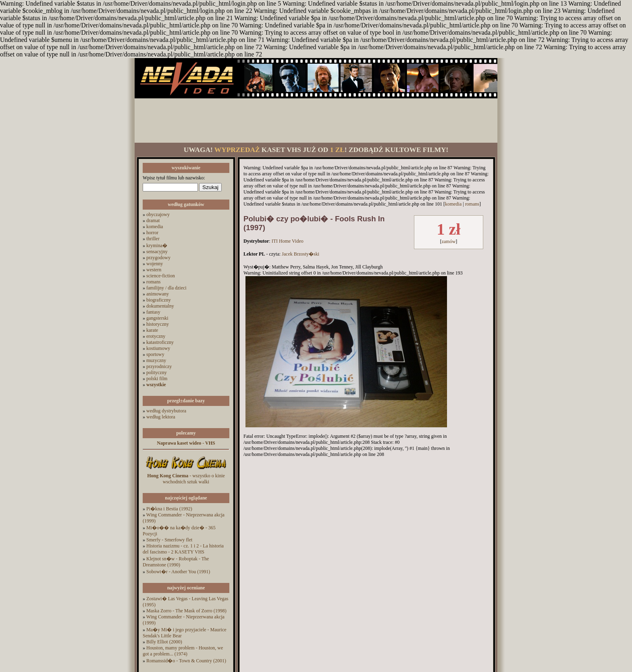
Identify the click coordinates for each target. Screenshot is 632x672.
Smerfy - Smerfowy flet (169, 540)
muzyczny (156, 360)
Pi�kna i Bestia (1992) (169, 509)
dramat (153, 221)
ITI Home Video (288, 241)
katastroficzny (160, 342)
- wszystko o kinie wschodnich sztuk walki (186, 479)
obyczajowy (158, 214)
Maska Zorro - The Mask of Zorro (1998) (186, 611)
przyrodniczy (159, 366)
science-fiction (161, 276)
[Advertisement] (316, 121)
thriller (153, 239)
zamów (449, 241)
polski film (157, 379)
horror (152, 233)
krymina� (157, 245)
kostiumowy (158, 348)
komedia (155, 227)
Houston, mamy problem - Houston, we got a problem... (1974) (183, 651)
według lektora (161, 417)
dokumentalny (160, 306)
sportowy (155, 354)
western (154, 270)
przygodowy (158, 258)
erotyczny (156, 336)
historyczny (158, 324)
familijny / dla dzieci (166, 288)
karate (152, 330)
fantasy (153, 312)
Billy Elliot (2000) (164, 642)
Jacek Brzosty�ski (300, 254)
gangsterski (157, 318)
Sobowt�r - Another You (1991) (178, 572)
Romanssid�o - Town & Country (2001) (186, 661)
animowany (158, 294)
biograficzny (159, 300)
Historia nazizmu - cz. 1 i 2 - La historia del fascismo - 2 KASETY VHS (183, 549)
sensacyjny (157, 252)
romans (153, 282)
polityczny (157, 372)
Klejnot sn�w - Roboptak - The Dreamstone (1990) (176, 562)
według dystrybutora (166, 411)
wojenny (155, 264)
